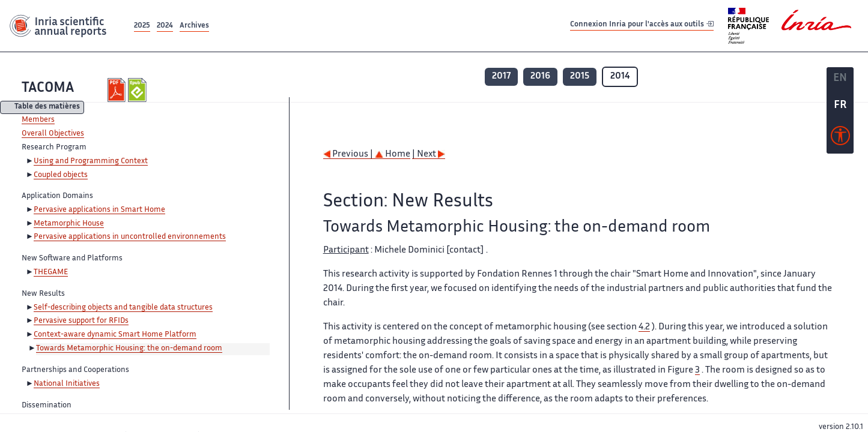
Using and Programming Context (91, 161)
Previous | (349, 154)
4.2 (644, 327)
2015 (580, 76)
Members (38, 120)
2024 (165, 26)
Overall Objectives (53, 134)
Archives (194, 26)
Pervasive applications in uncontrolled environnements (130, 237)
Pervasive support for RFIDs (81, 321)
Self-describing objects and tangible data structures (123, 308)
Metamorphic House (69, 224)
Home (393, 154)
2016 (540, 76)
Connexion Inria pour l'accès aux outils (642, 25)
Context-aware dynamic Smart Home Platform (115, 335)
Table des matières (47, 108)
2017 (501, 76)
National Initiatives (67, 384)
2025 (142, 26)
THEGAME (51, 272)
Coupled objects (61, 175)
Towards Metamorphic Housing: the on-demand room (129, 349)
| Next (429, 154)
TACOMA (48, 88)
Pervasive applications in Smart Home (99, 210)
